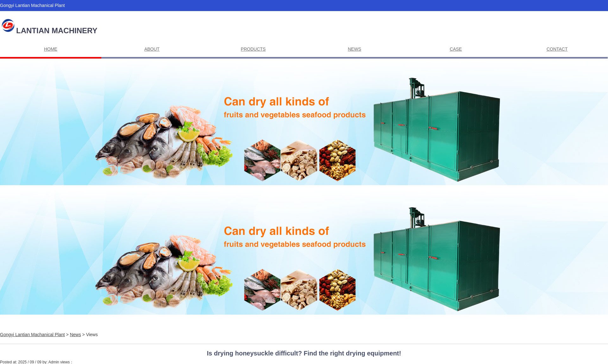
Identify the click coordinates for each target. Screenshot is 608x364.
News (76, 335)
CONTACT (557, 49)
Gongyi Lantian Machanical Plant (32, 335)
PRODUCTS (253, 49)
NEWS (355, 49)
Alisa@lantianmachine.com (42, 16)
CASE (456, 49)
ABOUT (152, 49)
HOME (51, 49)
